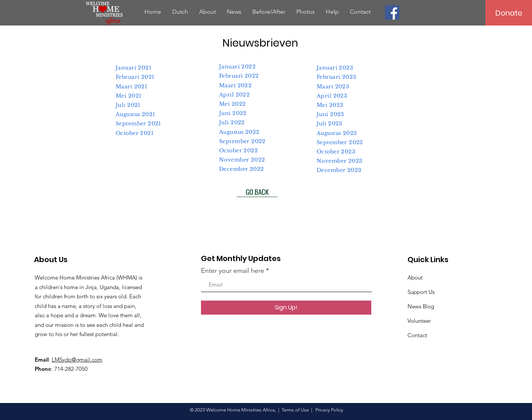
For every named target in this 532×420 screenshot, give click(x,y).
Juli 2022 (232, 122)
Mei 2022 (232, 104)
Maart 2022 (235, 85)
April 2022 (234, 95)
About (415, 277)
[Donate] (509, 13)
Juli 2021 (128, 105)
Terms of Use (295, 410)
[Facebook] (392, 12)
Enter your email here (233, 271)
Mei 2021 (128, 96)
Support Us (421, 292)
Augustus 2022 (239, 132)
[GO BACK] (257, 192)
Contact (417, 335)
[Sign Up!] (286, 308)
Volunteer (419, 321)
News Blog (421, 306)
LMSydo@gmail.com (77, 360)
